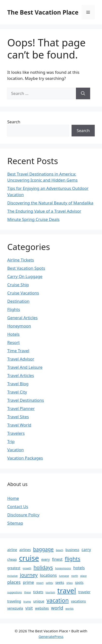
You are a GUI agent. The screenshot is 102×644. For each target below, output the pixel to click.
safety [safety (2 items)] (49, 583)
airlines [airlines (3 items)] (25, 550)
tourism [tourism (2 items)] (50, 592)
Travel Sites (18, 417)
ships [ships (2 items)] (70, 583)
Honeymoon (19, 326)
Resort (14, 342)
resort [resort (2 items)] (40, 583)
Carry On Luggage (25, 276)
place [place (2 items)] (83, 576)
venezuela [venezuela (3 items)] (15, 608)
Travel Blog (18, 384)
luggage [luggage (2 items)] (64, 576)
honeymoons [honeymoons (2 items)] (63, 568)
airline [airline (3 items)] (12, 550)
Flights (14, 309)
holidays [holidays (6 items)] (43, 567)
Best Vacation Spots (26, 268)
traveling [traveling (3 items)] (14, 601)
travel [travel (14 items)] (67, 591)
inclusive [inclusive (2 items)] (12, 576)
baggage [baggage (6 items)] (43, 549)
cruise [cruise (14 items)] (29, 558)
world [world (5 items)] (57, 608)
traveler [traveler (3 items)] (84, 592)
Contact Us (18, 506)
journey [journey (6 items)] (29, 575)
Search (14, 122)
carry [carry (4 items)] (86, 549)
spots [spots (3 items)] (79, 582)
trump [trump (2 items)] (27, 602)
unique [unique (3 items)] (39, 601)
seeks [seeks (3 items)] (60, 582)
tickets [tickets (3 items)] (38, 592)
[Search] (83, 93)
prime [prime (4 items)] (29, 582)
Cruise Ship (18, 285)
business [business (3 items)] (72, 550)
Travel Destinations (26, 400)
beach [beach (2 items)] (59, 550)
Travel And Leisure (25, 367)
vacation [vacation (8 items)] (58, 600)
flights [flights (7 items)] (73, 559)
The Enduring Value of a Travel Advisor (44, 211)
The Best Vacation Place (43, 12)
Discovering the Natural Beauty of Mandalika (50, 203)
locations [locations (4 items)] (48, 575)
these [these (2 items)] (28, 592)
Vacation (15, 450)
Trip (11, 441)
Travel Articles (21, 375)
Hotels (13, 334)
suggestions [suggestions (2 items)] (15, 592)
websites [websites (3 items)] (42, 608)
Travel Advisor (21, 359)
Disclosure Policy (23, 515)
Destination (18, 301)
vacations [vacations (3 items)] (78, 601)
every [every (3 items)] (46, 559)
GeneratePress (51, 636)
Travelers (16, 433)
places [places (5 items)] (14, 582)
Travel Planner (21, 408)
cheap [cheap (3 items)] (12, 559)
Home (13, 498)
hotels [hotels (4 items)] (79, 568)
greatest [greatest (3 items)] (14, 568)
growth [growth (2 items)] (27, 568)
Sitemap (15, 523)
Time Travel (18, 351)
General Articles (22, 318)
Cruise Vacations (23, 293)
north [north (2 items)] (75, 576)
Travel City (17, 392)
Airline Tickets (21, 260)
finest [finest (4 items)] (57, 559)
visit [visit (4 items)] (29, 608)
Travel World (19, 425)
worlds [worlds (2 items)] (70, 609)
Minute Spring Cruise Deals (33, 219)
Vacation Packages (25, 458)
